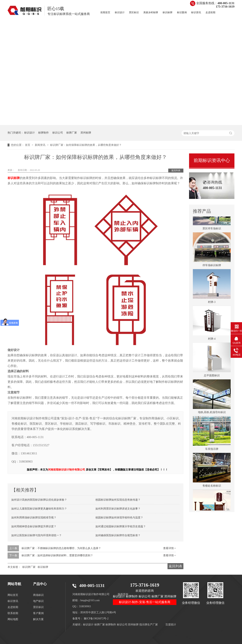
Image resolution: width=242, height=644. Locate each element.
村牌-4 (212, 340)
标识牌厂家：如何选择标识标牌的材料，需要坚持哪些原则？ (57, 555)
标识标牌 (168, 12)
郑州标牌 (86, 133)
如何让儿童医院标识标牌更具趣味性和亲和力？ (39, 509)
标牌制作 (43, 133)
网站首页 (13, 595)
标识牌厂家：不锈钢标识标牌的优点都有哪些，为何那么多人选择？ (61, 548)
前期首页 (105, 12)
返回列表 (176, 170)
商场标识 (38, 595)
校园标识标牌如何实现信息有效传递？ (118, 500)
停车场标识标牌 (212, 266)
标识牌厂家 (29, 567)
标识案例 (182, 12)
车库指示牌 (212, 450)
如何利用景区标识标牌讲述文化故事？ (118, 509)
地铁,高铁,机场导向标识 (212, 413)
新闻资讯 (40, 145)
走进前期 (210, 12)
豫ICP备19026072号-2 (96, 619)
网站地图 (13, 619)
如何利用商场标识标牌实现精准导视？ (34, 518)
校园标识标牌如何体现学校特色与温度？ (119, 518)
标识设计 (120, 12)
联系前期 (13, 613)
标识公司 (58, 133)
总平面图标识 (212, 376)
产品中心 (40, 584)
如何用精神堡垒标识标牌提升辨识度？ (34, 526)
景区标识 (134, 12)
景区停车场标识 (212, 229)
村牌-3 (212, 303)
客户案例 (38, 613)
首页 (28, 145)
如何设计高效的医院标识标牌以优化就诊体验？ (39, 500)
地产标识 (38, 601)
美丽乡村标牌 (151, 12)
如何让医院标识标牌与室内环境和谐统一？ (36, 535)
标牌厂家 (72, 133)
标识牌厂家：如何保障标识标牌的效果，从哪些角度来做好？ (86, 145)
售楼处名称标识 (212, 487)
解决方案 (38, 619)
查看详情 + (169, 548)
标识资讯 (196, 12)
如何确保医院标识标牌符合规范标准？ (118, 535)
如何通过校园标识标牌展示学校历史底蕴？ (121, 526)
